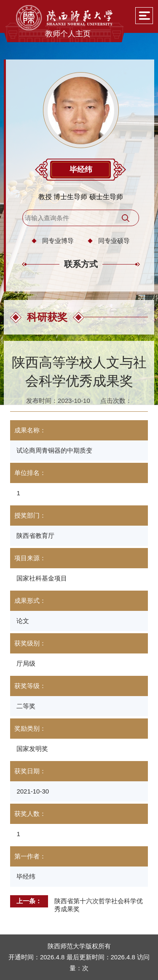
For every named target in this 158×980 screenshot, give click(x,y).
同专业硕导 (114, 241)
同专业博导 (58, 241)
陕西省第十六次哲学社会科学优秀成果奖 (99, 905)
